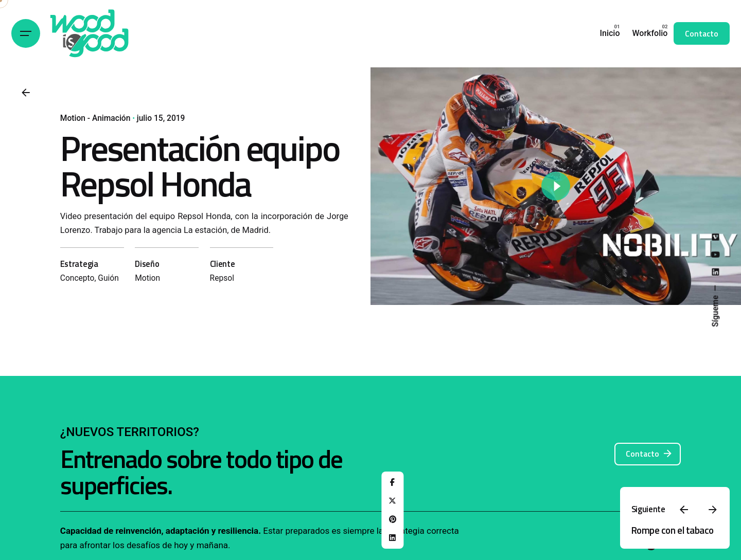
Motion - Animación (95, 118)
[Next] (713, 510)
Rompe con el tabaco (673, 530)
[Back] (26, 93)
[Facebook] (393, 482)
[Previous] (684, 510)
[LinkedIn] (393, 538)
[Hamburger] (26, 33)
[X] (393, 501)
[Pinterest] (393, 519)
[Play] (556, 186)
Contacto (702, 33)
